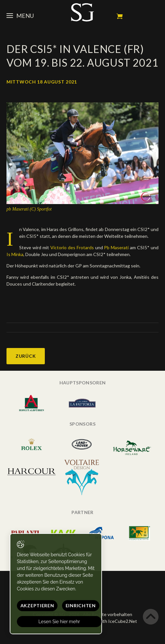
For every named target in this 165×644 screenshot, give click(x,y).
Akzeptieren (37, 605)
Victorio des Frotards (73, 247)
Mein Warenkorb (120, 16)
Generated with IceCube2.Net (106, 621)
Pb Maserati (117, 247)
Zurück (26, 356)
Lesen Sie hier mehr (59, 622)
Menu (20, 16)
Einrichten (81, 605)
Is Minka (15, 254)
